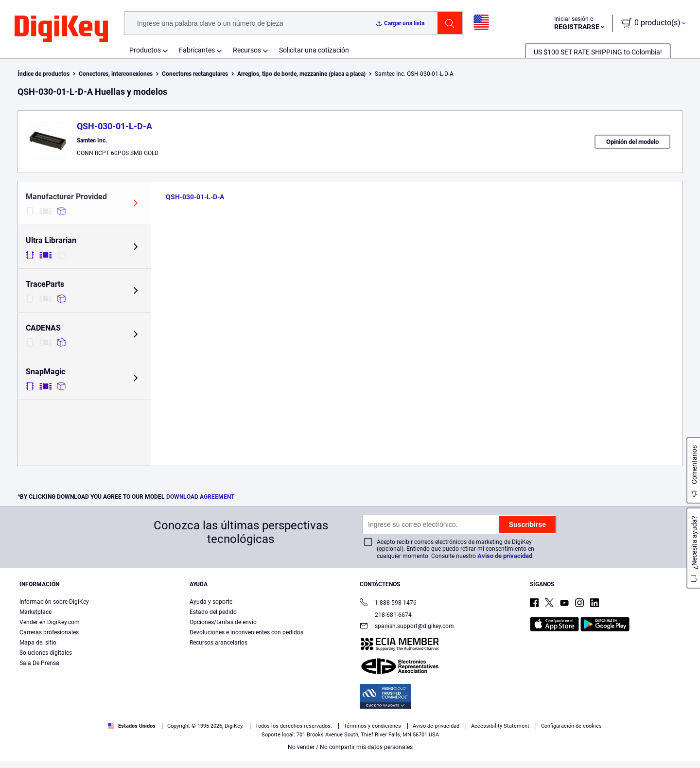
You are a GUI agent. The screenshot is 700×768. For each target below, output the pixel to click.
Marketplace (35, 612)
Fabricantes (197, 50)
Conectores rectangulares (195, 74)
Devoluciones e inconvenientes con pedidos (246, 632)
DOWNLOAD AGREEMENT (200, 497)
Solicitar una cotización (314, 50)
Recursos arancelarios (219, 643)
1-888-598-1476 (388, 603)
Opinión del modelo (632, 142)
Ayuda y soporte (211, 602)
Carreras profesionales (49, 632)
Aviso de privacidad (505, 556)
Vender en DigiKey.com (50, 622)
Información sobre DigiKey (54, 602)
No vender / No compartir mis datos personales (350, 747)
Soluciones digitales (46, 653)
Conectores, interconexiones (116, 74)
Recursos (247, 50)
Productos (145, 50)
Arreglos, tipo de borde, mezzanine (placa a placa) (301, 74)
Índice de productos (44, 74)
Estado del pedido (213, 612)
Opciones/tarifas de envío (223, 622)
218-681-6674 (386, 615)
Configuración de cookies (571, 726)
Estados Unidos (132, 726)
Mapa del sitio (38, 643)
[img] (61, 29)
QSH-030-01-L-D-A (114, 126)
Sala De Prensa (39, 663)
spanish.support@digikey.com (407, 627)
